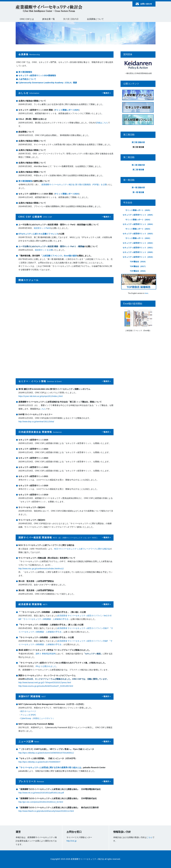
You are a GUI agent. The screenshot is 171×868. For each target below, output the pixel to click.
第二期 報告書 (138, 170)
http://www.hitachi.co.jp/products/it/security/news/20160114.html (46, 811)
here (147, 293)
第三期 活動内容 (138, 142)
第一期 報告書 (138, 192)
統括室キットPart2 (42, 228)
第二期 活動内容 (138, 165)
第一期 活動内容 (138, 188)
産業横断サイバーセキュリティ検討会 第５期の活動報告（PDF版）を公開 (74, 185)
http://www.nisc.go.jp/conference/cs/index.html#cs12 (41, 569)
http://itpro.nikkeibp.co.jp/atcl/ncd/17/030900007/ (39, 762)
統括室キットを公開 (44, 250)
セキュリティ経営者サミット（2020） (138, 252)
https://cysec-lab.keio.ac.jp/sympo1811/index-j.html (41, 396)
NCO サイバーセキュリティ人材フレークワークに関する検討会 (82, 549)
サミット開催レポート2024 (67, 194)
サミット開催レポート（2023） (138, 229)
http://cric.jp (72, 841)
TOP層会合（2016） (138, 271)
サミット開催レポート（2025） (138, 210)
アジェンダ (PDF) (28, 715)
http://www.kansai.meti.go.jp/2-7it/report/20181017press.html (45, 683)
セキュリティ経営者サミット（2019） (138, 257)
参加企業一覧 (49, 19)
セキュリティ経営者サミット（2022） (138, 243)
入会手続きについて (27, 79)
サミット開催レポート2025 (67, 110)
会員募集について (95, 19)
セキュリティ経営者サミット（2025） (138, 215)
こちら (43, 409)
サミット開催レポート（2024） (138, 220)
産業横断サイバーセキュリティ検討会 (49, 9)
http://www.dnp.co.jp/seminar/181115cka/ (36, 422)
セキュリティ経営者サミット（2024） (138, 224)
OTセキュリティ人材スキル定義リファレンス (38, 234)
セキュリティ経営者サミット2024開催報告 (37, 75)
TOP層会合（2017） (138, 266)
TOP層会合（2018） (138, 262)
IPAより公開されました (46, 666)
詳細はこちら (102, 123)
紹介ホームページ (28, 711)
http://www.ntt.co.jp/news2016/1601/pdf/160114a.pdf (41, 793)
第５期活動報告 (25, 72)
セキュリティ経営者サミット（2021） (138, 248)
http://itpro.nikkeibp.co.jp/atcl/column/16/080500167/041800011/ (46, 753)
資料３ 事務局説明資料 (46, 654)
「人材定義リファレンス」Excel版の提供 (59, 256)
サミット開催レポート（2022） (138, 238)
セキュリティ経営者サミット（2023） (138, 234)
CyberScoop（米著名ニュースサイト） (38, 718)
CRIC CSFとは (27, 19)
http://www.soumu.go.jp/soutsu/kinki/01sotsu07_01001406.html (46, 686)
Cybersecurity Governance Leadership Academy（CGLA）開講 (48, 83)
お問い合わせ (144, 4)
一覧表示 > (106, 93)
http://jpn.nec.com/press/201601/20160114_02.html (41, 802)
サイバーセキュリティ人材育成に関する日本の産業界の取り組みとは (51, 767)
